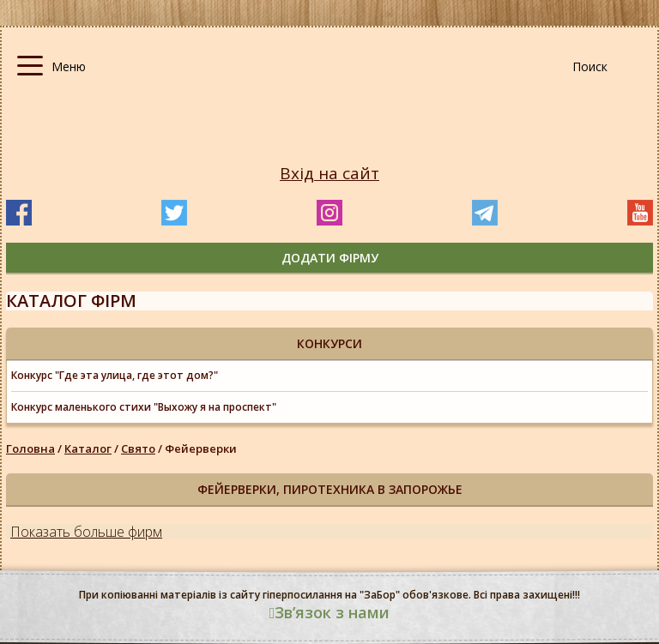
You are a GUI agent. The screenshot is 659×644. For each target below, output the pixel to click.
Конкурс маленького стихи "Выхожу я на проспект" (144, 407)
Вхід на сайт (329, 174)
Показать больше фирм (86, 532)
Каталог (88, 448)
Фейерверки (201, 448)
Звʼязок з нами (330, 612)
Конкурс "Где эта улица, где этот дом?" (115, 375)
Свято (138, 448)
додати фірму (330, 258)
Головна (30, 448)
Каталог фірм (71, 301)
